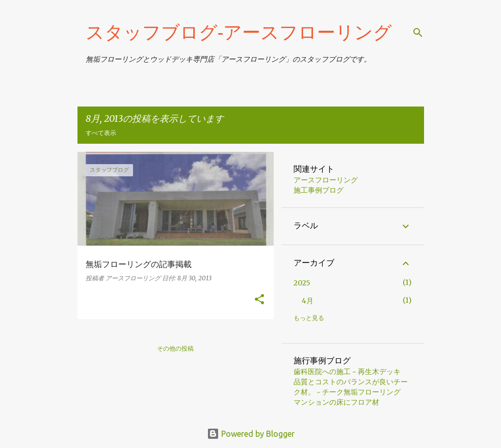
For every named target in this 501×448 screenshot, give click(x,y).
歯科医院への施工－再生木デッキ (347, 372)
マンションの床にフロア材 (336, 402)
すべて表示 (101, 133)
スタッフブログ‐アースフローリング (239, 32)
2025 (302, 283)
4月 (308, 301)
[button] (259, 300)
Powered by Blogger (251, 434)
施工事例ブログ (319, 190)
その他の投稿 (175, 348)
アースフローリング (326, 180)
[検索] (418, 33)
